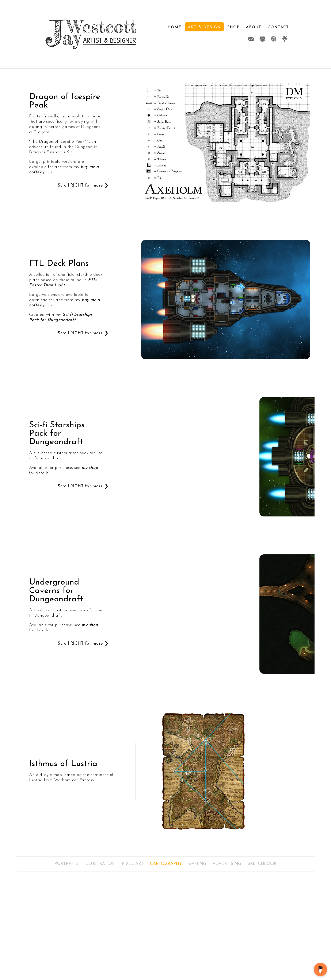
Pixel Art (133, 864)
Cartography (166, 864)
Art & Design (156, 35)
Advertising (227, 864)
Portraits (66, 864)
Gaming (197, 864)
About (205, 35)
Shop (185, 35)
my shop (90, 468)
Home (126, 35)
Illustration (100, 864)
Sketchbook (262, 864)
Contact (230, 35)
